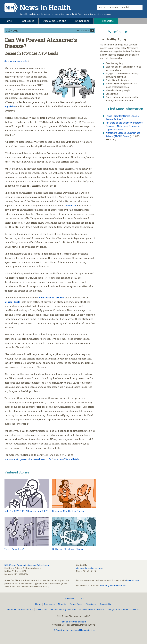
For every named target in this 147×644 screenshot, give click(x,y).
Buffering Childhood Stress (67, 549)
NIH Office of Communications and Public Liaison (27, 565)
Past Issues (49, 604)
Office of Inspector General (92, 610)
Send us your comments (16, 61)
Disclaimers (91, 604)
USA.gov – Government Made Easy (124, 610)
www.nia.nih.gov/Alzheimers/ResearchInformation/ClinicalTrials (42, 459)
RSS (80, 599)
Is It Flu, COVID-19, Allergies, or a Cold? (26, 511)
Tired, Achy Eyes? (14, 549)
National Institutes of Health (73, 622)
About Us (62, 604)
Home (38, 604)
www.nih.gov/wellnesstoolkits (113, 586)
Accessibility (105, 604)
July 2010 (12, 30)
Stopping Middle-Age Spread (68, 511)
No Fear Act (42, 610)
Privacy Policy (76, 604)
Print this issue (83, 31)
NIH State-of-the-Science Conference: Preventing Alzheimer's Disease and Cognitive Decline (124, 126)
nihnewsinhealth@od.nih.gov (89, 568)
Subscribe (68, 599)
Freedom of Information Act (20, 610)
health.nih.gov (133, 580)
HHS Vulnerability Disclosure (63, 610)
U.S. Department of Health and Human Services (74, 630)
